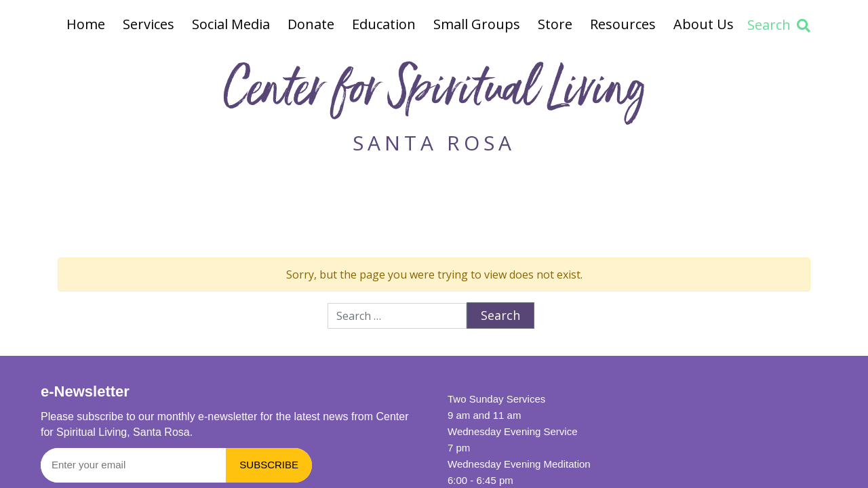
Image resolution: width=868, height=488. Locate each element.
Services (149, 24)
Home (86, 24)
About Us (704, 24)
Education (384, 24)
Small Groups (477, 24)
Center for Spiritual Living (434, 94)
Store (555, 24)
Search (779, 25)
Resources (623, 24)
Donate (311, 24)
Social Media (231, 24)
